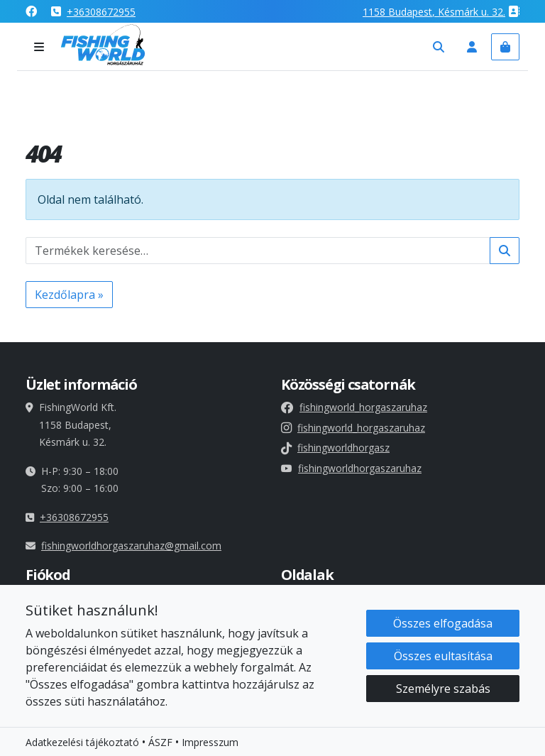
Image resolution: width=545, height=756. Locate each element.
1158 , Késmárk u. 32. (434, 12)
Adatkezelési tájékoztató (82, 743)
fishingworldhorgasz (335, 448)
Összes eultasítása (443, 657)
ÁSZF (160, 743)
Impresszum (210, 743)
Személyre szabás (443, 689)
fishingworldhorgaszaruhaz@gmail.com (131, 546)
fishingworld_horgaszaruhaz (354, 407)
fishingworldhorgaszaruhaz (351, 468)
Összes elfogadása (443, 624)
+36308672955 (101, 12)
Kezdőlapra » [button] (69, 295)
